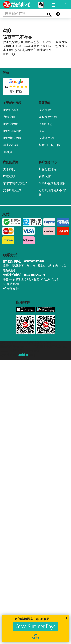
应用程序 (9, 176)
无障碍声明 (46, 138)
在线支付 (45, 176)
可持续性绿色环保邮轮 (52, 192)
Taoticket (23, 355)
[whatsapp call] (41, 5)
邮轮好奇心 (11, 110)
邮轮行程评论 (48, 169)
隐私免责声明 (48, 117)
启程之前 (9, 117)
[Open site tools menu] (66, 5)
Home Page (9, 54)
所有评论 (16, 92)
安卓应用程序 (12, 190)
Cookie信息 (46, 124)
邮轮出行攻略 (12, 138)
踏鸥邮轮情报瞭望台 (52, 183)
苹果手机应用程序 (15, 183)
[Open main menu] (66, 14)
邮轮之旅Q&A (12, 124)
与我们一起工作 (49, 145)
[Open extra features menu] (28, 14)
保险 (42, 131)
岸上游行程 (11, 145)
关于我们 (9, 169)
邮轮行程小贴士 (14, 131)
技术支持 (45, 110)
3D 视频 (8, 152)
